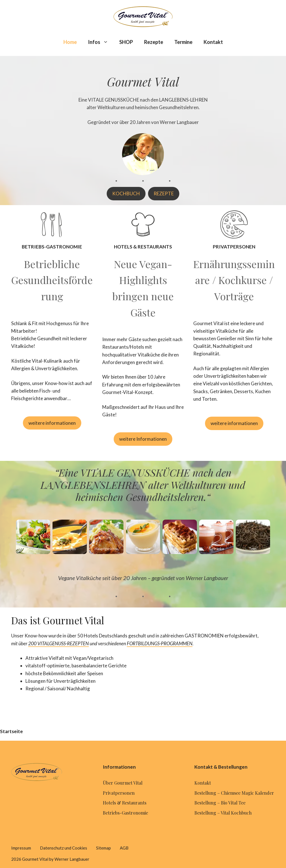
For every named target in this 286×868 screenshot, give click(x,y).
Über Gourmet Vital (123, 783)
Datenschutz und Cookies (64, 848)
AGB (124, 848)
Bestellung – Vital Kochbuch (223, 813)
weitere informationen (52, 423)
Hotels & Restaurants (125, 803)
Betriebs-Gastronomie (125, 813)
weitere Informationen (143, 439)
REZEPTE (164, 193)
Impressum (21, 848)
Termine (183, 42)
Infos (101, 42)
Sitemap (103, 848)
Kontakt (213, 42)
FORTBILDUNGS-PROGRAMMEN (160, 643)
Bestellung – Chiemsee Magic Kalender (234, 793)
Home (70, 42)
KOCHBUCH (126, 193)
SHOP (126, 42)
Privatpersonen (119, 793)
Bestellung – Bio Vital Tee (220, 803)
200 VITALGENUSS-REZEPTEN (59, 643)
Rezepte (154, 42)
